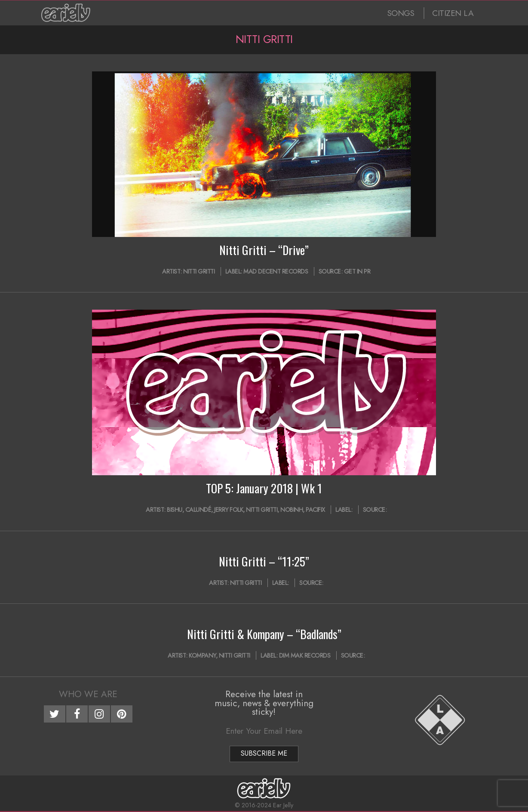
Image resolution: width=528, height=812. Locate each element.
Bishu (175, 510)
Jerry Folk (229, 510)
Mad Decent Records (276, 271)
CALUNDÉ (198, 510)
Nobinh (292, 510)
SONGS (401, 13)
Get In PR (357, 271)
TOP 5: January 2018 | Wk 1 (264, 488)
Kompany (202, 655)
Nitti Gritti (199, 271)
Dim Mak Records (305, 655)
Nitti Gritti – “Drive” (264, 250)
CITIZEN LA (453, 13)
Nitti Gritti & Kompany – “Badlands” (264, 634)
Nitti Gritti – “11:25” (264, 561)
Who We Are (88, 694)
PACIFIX (315, 510)
